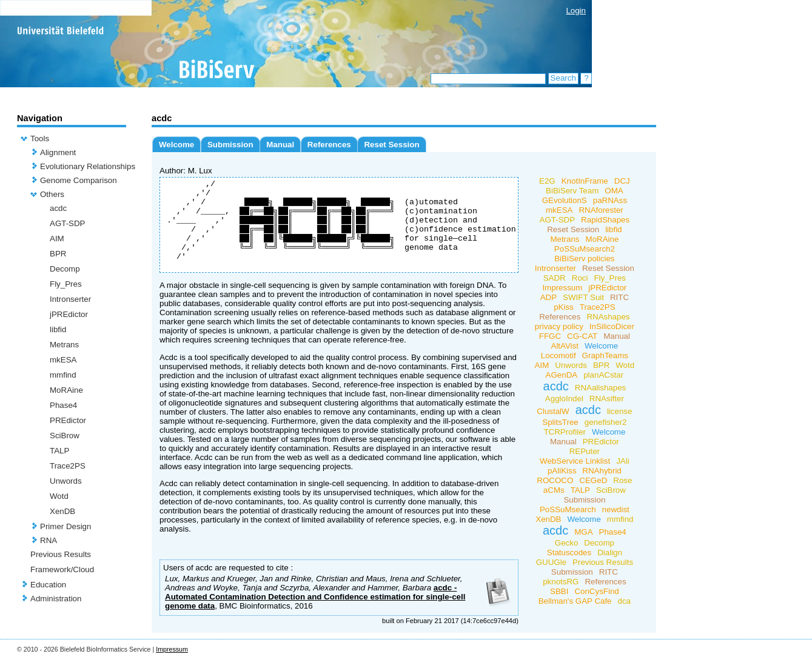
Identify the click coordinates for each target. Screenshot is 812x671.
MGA (583, 532)
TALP (59, 451)
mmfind (63, 375)
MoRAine (66, 390)
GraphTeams (605, 356)
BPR (58, 254)
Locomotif (559, 356)
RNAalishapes (600, 388)
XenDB (62, 511)
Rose (622, 480)
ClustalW (553, 411)
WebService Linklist (575, 461)
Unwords (66, 481)
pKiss (564, 307)
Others (52, 194)
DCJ (622, 181)
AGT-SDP (68, 223)
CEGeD (593, 480)
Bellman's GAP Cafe (575, 601)
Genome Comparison (79, 180)
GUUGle (551, 562)
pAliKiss (562, 471)
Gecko (567, 543)
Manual (280, 145)
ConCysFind (596, 591)
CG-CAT (582, 336)
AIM (57, 239)
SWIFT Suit (583, 297)
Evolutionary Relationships (88, 166)
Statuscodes (569, 552)
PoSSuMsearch (568, 509)
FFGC (550, 336)
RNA (49, 540)
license (620, 411)
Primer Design (65, 526)
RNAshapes (608, 317)
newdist (615, 509)
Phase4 (63, 405)
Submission (230, 145)
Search (563, 78)
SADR (555, 278)
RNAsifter (607, 399)
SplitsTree (560, 422)
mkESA (63, 360)
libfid (58, 329)
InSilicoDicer (612, 326)
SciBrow (65, 436)
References (329, 145)
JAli (622, 461)
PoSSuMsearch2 (585, 249)
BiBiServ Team (572, 191)
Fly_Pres (66, 284)
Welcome (176, 145)
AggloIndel (564, 399)
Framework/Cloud (62, 569)
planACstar (603, 375)
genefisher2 (606, 422)
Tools (40, 139)
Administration (56, 599)
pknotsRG (561, 582)
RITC (619, 297)
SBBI (559, 591)
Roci (580, 278)
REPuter (585, 451)
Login (576, 11)
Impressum (562, 288)
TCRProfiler (565, 432)
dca (624, 601)
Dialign (610, 552)
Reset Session (391, 145)
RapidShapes (605, 220)
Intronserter (70, 299)
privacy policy (559, 326)
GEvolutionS (565, 200)
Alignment (58, 152)
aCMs (554, 490)
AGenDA (562, 375)
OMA (614, 191)
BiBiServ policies (584, 259)
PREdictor (68, 420)
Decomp (65, 269)
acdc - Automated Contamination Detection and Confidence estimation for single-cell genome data (315, 615)
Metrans (64, 345)
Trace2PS (68, 466)
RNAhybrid (602, 471)
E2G (547, 181)
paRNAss (610, 200)
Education (48, 585)
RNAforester (601, 210)
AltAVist (564, 346)
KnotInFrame (585, 181)
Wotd (59, 496)
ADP (549, 297)
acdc (58, 208)
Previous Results (61, 554)
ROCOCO (555, 480)
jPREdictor (69, 314)
